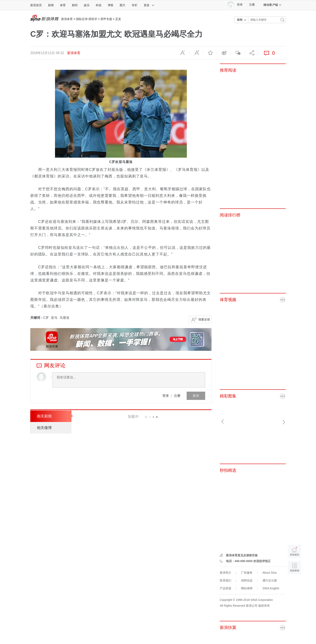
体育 (63, 5)
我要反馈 (204, 319)
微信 (238, 53)
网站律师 (247, 588)
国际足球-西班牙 (87, 19)
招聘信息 (247, 580)
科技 (99, 5)
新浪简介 (226, 573)
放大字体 (196, 53)
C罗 (46, 318)
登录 (166, 396)
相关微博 (44, 428)
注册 (252, 5)
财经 (75, 5)
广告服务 (247, 573)
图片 (123, 5)
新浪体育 (67, 19)
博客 (111, 5)
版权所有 (264, 606)
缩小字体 (183, 53)
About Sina (270, 573)
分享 (252, 53)
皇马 (54, 318)
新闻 (51, 5)
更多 (149, 5)
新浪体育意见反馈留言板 (242, 555)
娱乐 (87, 5)
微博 (224, 53)
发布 (196, 396)
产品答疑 (226, 588)
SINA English (271, 588)
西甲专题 (106, 19)
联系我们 (226, 580)
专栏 (135, 5)
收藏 (210, 53)
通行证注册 (270, 580)
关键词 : (37, 318)
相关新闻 (44, 416)
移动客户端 (273, 5)
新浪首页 (36, 5)
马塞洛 (64, 318)
